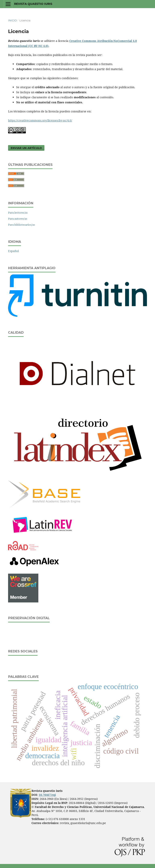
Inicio (12, 20)
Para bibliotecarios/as (21, 225)
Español (13, 251)
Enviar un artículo (26, 148)
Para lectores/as (18, 213)
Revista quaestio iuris (33, 4)
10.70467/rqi (47, 795)
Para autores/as (18, 219)
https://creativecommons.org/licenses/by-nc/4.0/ (40, 120)
